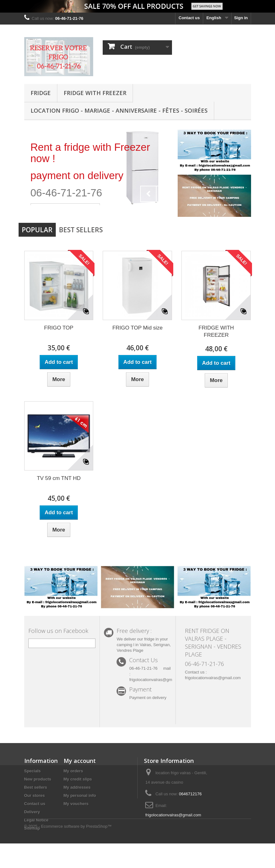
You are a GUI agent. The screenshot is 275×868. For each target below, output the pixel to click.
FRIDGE (41, 93)
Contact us (189, 18)
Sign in (241, 18)
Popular (37, 230)
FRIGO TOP (59, 328)
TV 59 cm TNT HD (59, 478)
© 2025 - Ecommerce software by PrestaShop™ (68, 851)
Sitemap (32, 828)
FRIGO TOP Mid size (138, 328)
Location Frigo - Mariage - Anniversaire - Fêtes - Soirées (119, 110)
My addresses (77, 787)
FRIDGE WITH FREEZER (95, 93)
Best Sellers (81, 230)
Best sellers (36, 787)
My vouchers (76, 804)
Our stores (35, 795)
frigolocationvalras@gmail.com (173, 815)
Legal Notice (36, 820)
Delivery (32, 812)
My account (80, 761)
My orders (73, 771)
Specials (33, 771)
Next (164, 194)
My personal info (80, 795)
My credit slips (78, 779)
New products (38, 779)
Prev (148, 194)
